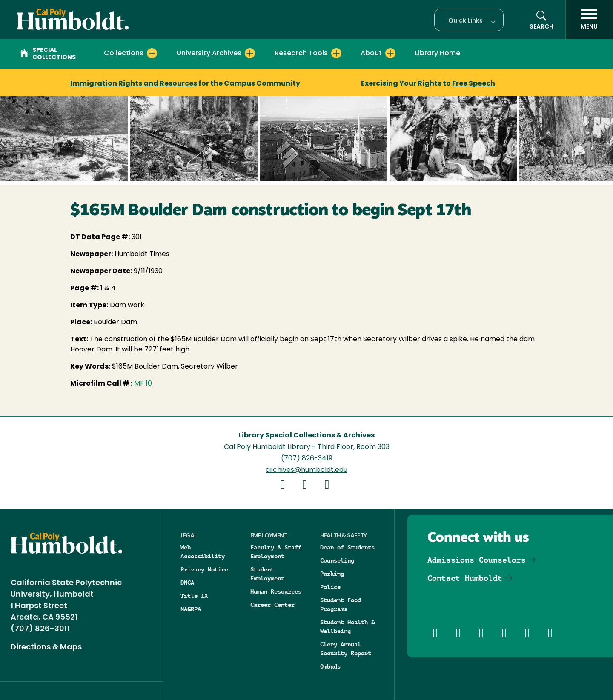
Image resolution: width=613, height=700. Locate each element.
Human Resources (276, 591)
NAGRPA (191, 609)
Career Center (272, 605)
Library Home (438, 54)
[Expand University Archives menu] (250, 53)
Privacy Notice (204, 569)
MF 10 (143, 384)
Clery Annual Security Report (346, 649)
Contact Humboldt (465, 578)
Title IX (194, 596)
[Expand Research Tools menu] (336, 53)
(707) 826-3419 (307, 459)
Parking (332, 574)
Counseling (337, 560)
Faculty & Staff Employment (276, 552)
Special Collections (48, 54)
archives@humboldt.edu (306, 470)
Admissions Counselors (477, 560)
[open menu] (589, 20)
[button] (469, 20)
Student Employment (267, 574)
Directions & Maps (46, 647)
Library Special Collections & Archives (306, 436)
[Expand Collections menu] (152, 53)
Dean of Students (347, 547)
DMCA (187, 583)
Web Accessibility (203, 552)
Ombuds (330, 666)
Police (330, 587)
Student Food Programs (341, 604)
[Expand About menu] (390, 53)
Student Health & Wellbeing (347, 627)
